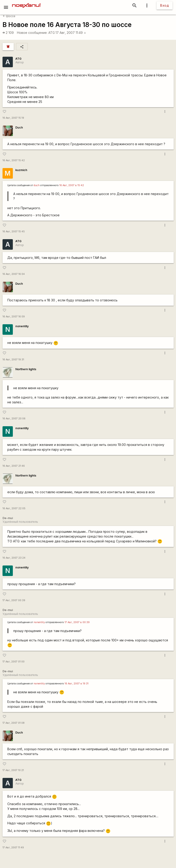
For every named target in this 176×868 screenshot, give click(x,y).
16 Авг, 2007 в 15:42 (72, 185)
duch (37, 185)
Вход (165, 5)
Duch (19, 127)
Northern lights (26, 369)
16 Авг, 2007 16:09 (14, 317)
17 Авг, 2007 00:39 (14, 600)
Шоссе (9, 16)
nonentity (22, 326)
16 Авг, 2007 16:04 (14, 274)
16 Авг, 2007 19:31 (13, 360)
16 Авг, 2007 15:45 (14, 232)
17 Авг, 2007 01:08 (14, 723)
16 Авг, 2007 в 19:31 (77, 684)
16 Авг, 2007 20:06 (14, 419)
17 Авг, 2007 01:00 (14, 662)
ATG (52, 33)
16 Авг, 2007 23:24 (14, 558)
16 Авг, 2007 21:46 (14, 466)
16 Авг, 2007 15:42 (14, 160)
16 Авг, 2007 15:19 (13, 118)
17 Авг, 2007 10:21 (13, 770)
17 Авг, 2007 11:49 (71, 33)
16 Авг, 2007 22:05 (14, 508)
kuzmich (21, 170)
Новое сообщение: (32, 33)
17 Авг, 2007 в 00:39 (77, 622)
